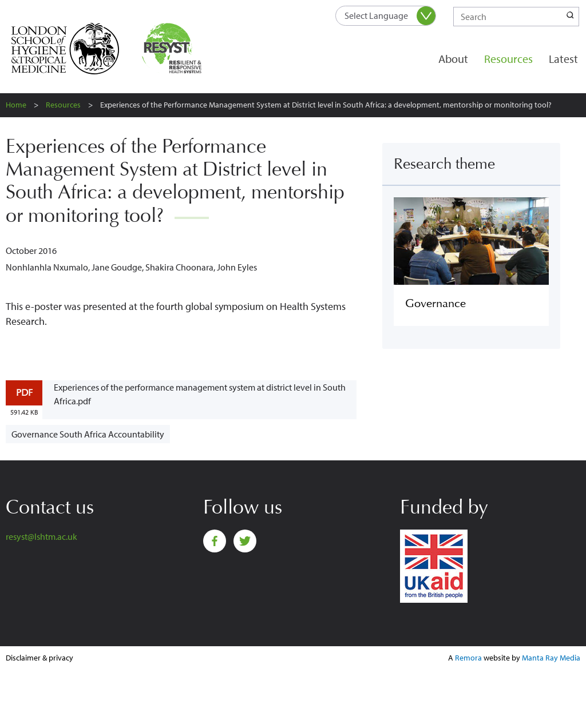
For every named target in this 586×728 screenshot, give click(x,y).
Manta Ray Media (551, 658)
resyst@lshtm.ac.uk (41, 536)
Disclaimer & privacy (39, 658)
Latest (563, 59)
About (453, 59)
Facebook (215, 541)
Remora (468, 658)
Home (16, 105)
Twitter (245, 541)
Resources (508, 59)
